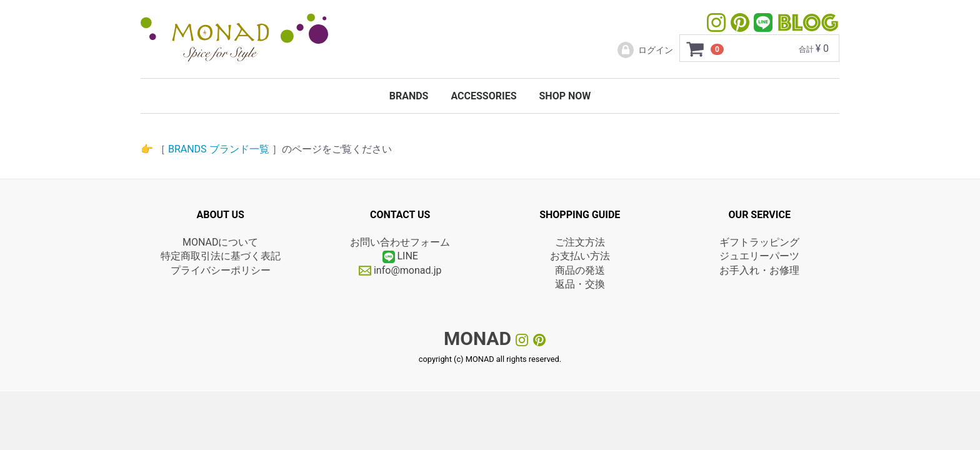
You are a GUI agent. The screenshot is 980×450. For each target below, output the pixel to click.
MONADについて (220, 242)
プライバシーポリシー (221, 270)
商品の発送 (580, 270)
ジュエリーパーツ (759, 257)
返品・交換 (580, 284)
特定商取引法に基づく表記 (221, 257)
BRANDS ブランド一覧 (219, 149)
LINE (407, 257)
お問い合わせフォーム (400, 242)
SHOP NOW (565, 96)
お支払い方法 (580, 257)
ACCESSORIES (483, 96)
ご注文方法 (580, 242)
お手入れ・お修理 (759, 270)
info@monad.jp (400, 270)
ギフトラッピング (759, 242)
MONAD (477, 338)
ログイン (645, 50)
